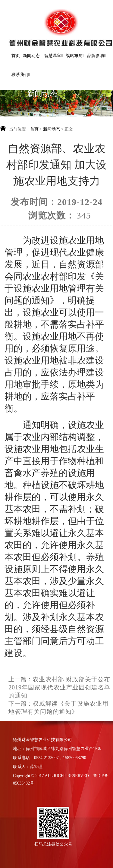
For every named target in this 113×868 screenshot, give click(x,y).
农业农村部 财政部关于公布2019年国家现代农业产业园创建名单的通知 (59, 687)
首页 (16, 56)
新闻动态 (52, 129)
